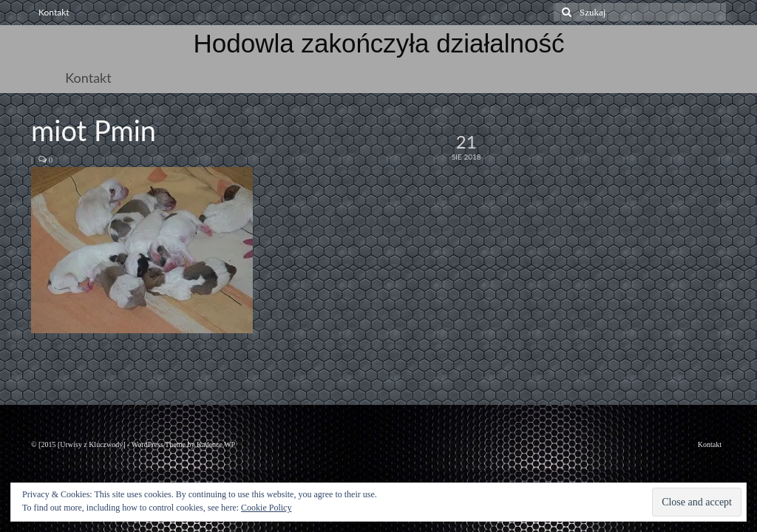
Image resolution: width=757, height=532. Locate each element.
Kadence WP (216, 444)
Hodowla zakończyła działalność (379, 43)
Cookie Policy (266, 508)
